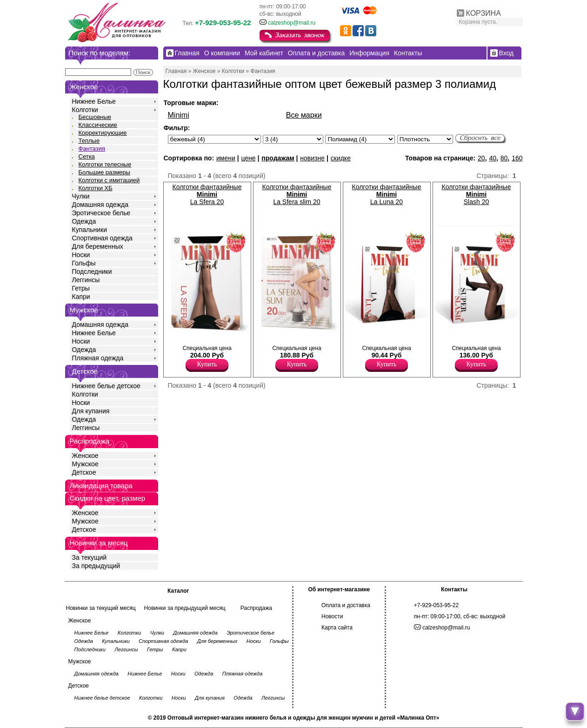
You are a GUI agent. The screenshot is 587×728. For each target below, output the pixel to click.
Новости (332, 616)
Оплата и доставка (346, 605)
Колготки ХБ (96, 188)
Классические (98, 125)
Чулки (81, 196)
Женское (85, 456)
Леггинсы (86, 280)
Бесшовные (95, 117)
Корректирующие (103, 133)
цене (248, 158)
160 (517, 158)
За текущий (90, 557)
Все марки (304, 115)
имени (226, 158)
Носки (81, 255)
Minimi (179, 115)
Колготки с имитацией (109, 180)
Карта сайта (337, 628)
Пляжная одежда (98, 358)
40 (493, 158)
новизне (312, 158)
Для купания (91, 411)
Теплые (89, 141)
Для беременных (98, 246)
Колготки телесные (105, 164)
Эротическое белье (101, 213)
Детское (85, 371)
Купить (207, 364)
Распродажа (256, 608)
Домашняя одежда (100, 205)
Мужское (85, 464)
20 (481, 158)
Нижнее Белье (94, 101)
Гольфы (84, 263)
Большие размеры (104, 172)
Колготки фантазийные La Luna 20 (387, 194)
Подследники (92, 271)
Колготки (85, 110)
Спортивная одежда (102, 238)
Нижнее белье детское (106, 386)
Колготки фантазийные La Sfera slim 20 (297, 194)
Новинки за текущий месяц (101, 608)
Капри (81, 297)
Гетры (81, 288)
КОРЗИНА (484, 13)
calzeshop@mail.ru (292, 23)
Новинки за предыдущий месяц (185, 608)
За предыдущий (96, 566)
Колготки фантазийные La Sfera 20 (207, 194)
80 (504, 158)
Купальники (90, 230)
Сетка (87, 156)
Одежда (84, 221)
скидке (341, 158)
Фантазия (92, 149)
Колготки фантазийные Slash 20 (477, 194)
